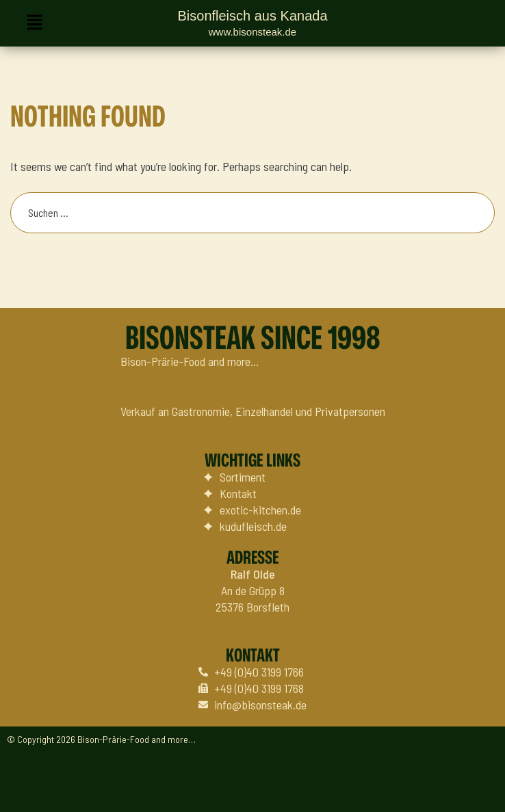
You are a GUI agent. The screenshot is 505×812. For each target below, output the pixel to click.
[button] (34, 23)
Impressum (392, 789)
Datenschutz (462, 789)
